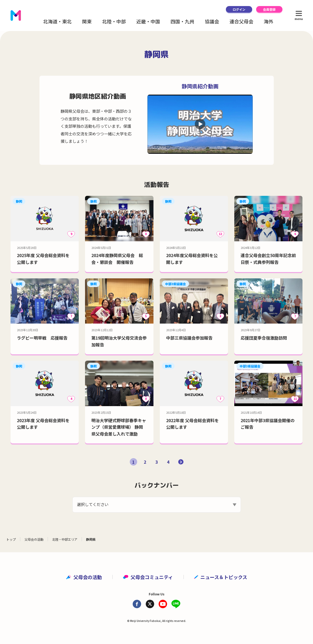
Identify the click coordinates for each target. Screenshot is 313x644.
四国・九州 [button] (182, 21)
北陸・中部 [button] (114, 21)
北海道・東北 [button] (57, 21)
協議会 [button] (212, 21)
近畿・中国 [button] (148, 21)
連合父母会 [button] (241, 21)
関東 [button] (87, 21)
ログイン (239, 9)
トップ (11, 539)
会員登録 (269, 9)
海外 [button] (269, 21)
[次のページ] (181, 462)
